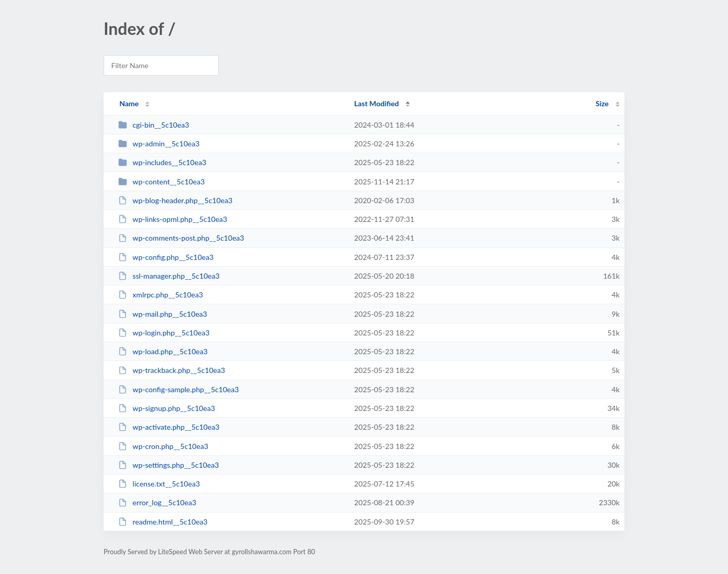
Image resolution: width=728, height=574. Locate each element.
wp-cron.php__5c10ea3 (163, 446)
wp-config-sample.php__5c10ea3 (179, 389)
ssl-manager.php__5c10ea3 (169, 276)
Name (129, 103)
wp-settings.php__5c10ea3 (168, 465)
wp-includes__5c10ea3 (162, 162)
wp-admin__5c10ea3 (159, 144)
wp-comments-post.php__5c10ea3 (181, 238)
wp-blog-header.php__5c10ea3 (175, 200)
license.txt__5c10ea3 (159, 484)
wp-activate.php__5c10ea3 (169, 427)
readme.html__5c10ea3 (163, 522)
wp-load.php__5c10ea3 (163, 351)
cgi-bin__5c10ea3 (154, 125)
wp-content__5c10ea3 (161, 182)
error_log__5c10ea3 (157, 502)
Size (602, 103)
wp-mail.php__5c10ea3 (163, 314)
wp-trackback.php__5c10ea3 (172, 370)
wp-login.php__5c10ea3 (164, 333)
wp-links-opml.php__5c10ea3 (173, 219)
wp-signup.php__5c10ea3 (167, 408)
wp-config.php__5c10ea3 (166, 257)
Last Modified (376, 103)
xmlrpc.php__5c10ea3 (161, 295)
